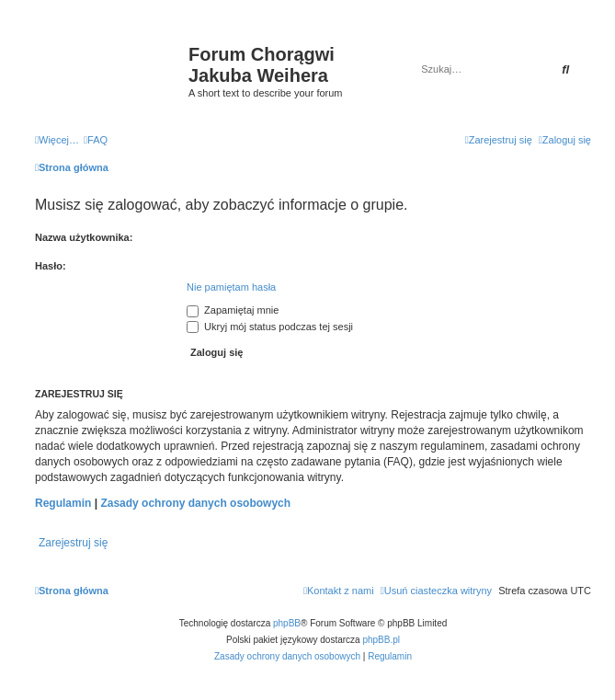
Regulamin (63, 503)
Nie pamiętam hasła (231, 287)
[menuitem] (96, 140)
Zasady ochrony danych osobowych (195, 503)
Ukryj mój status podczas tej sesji (270, 327)
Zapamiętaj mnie (233, 310)
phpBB (287, 623)
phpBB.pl (381, 640)
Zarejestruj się (73, 543)
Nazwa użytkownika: (84, 237)
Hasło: (51, 266)
